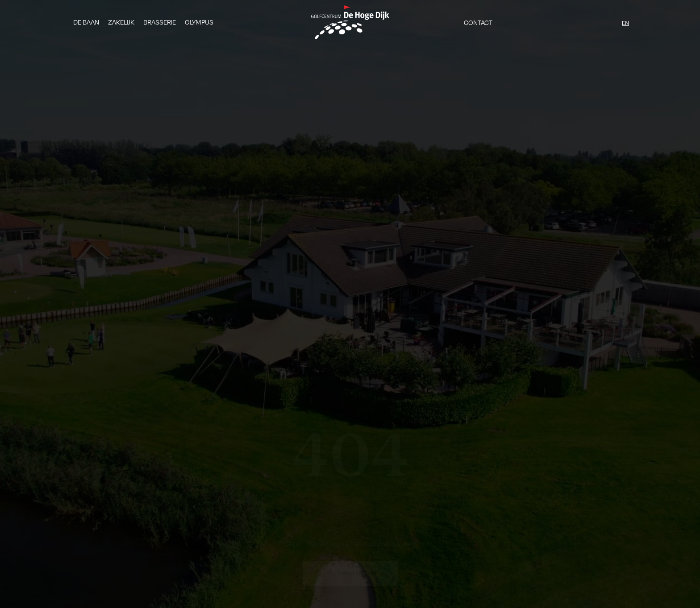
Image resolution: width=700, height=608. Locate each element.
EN (625, 23)
